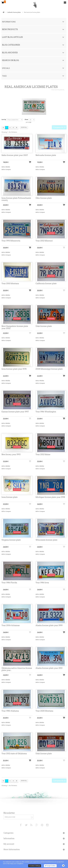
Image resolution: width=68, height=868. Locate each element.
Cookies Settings (35, 866)
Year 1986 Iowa (42, 583)
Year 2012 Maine (43, 455)
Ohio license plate (44, 198)
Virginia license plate (11, 540)
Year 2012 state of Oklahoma (14, 754)
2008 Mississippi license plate (49, 369)
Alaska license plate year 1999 (49, 625)
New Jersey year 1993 (11, 455)
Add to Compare (6, 170)
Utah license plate (44, 326)
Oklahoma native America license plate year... (17, 669)
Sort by (4, 119)
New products (10, 29)
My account (9, 844)
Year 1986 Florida (9, 583)
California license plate (46, 284)
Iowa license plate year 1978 (14, 369)
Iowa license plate (10, 497)
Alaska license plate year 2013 (49, 668)
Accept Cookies (50, 866)
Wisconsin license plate (46, 540)
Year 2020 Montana (44, 711)
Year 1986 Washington (46, 412)
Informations (9, 22)
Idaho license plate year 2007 (15, 155)
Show (26, 119)
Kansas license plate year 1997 (15, 412)
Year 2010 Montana (10, 284)
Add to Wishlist (6, 167)
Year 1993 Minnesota (11, 241)
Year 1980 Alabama (10, 711)
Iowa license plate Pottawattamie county (16, 199)
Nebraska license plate (46, 155)
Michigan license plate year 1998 (50, 497)
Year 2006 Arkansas (11, 625)
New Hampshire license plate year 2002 (15, 327)
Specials (6, 68)
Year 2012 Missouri (44, 241)
